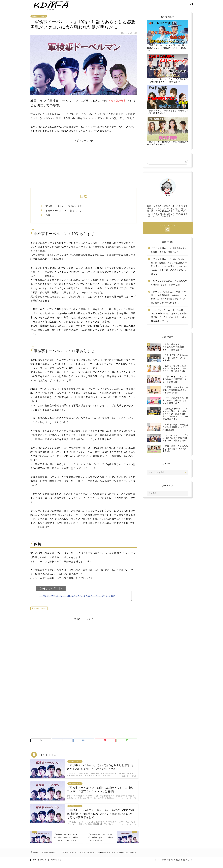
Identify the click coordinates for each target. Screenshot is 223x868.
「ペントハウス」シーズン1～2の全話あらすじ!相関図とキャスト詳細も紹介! (168, 72)
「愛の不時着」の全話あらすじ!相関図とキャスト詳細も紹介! (168, 135)
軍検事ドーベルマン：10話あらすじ (64, 210)
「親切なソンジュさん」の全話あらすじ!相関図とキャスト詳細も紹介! (169, 286)
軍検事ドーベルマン (39, 20)
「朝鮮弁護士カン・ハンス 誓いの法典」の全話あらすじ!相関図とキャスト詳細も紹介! (168, 39)
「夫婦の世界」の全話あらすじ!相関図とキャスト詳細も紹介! (168, 103)
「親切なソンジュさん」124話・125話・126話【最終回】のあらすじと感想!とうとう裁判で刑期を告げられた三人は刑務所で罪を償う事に (169, 301)
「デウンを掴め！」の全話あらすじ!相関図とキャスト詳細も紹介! (168, 254)
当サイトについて (40, 865)
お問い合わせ (56, 865)
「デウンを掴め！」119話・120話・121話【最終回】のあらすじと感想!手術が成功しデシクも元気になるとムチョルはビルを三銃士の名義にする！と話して (169, 270)
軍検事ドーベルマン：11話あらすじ (64, 214)
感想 (48, 219)
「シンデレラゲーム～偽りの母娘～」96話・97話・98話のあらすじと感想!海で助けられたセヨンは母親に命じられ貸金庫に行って (169, 319)
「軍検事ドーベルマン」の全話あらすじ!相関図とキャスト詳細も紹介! (77, 599)
